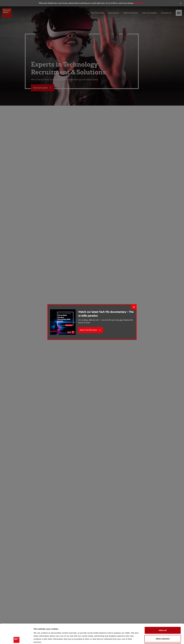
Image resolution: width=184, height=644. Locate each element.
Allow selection (163, 619)
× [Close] (181, 3)
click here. (138, 3)
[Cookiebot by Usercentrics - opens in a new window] (17, 639)
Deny (163, 627)
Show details (134, 639)
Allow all (163, 611)
